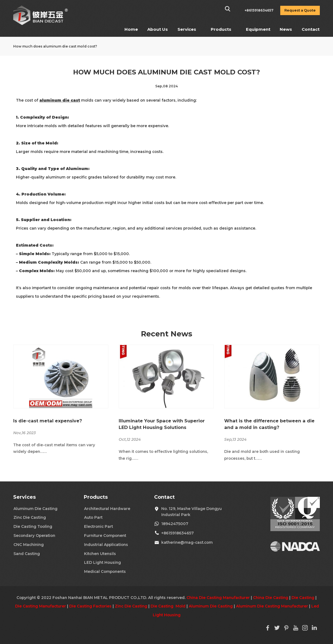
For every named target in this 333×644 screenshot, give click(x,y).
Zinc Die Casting (30, 517)
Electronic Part (98, 526)
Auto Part (93, 517)
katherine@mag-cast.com (187, 542)
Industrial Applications (106, 545)
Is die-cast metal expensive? (48, 421)
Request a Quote (300, 10)
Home (131, 29)
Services (187, 29)
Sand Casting (27, 554)
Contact (311, 29)
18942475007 (175, 524)
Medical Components (105, 571)
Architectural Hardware (107, 509)
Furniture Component (105, 536)
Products (221, 29)
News (286, 29)
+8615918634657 (177, 533)
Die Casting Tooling (33, 526)
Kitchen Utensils (100, 554)
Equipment (258, 29)
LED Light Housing (102, 562)
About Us (158, 29)
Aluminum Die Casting (35, 509)
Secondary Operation (34, 536)
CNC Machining (29, 545)
